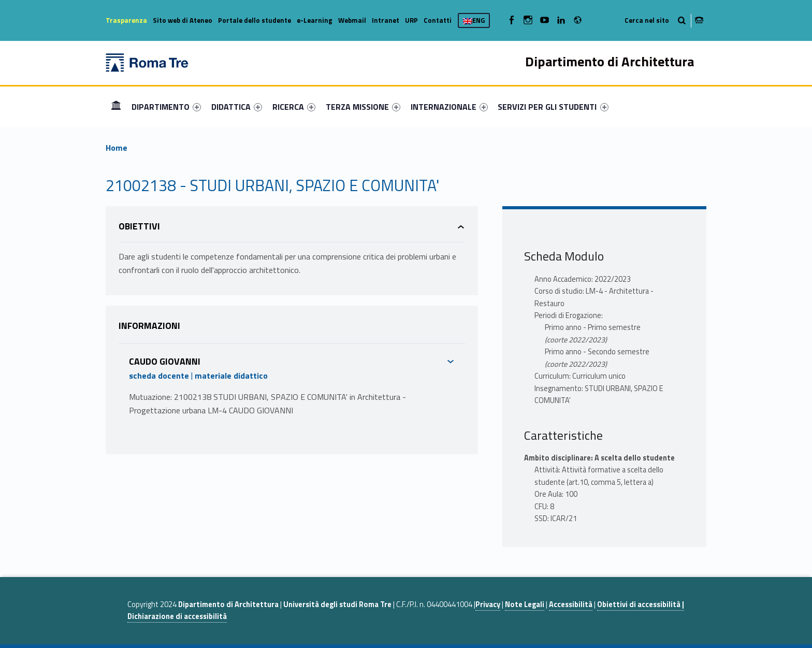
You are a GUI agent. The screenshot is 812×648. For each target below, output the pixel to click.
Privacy (488, 604)
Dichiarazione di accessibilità (177, 616)
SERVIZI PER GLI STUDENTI (553, 107)
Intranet (386, 20)
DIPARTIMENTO (166, 107)
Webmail (352, 20)
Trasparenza (126, 20)
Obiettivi (139, 226)
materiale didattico (231, 376)
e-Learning (315, 20)
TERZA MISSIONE (363, 107)
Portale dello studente (255, 20)
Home (116, 106)
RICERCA (294, 107)
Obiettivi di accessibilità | (641, 604)
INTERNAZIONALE (449, 107)
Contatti (438, 20)
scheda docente (159, 376)
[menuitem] (116, 107)
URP (411, 20)
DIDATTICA (237, 107)
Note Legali (525, 604)
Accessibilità (571, 604)
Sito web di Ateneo (183, 20)
